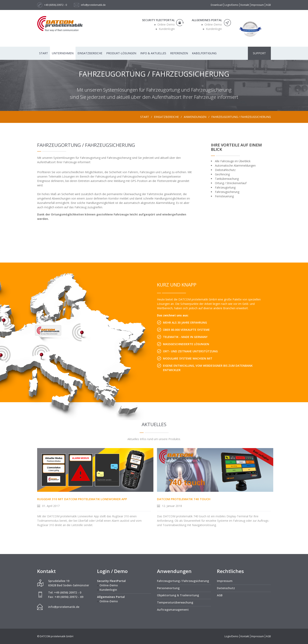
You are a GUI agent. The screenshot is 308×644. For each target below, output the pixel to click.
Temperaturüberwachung (175, 602)
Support (259, 53)
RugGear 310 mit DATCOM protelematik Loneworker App (82, 499)
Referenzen (179, 53)
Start (44, 53)
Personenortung (168, 588)
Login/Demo (231, 5)
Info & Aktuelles (153, 53)
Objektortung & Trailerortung (178, 595)
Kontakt (245, 5)
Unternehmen (63, 53)
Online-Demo (166, 24)
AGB (268, 5)
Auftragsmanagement (173, 610)
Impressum (257, 5)
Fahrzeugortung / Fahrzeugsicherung (241, 117)
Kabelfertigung (204, 53)
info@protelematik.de (93, 5)
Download (217, 5)
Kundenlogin (166, 29)
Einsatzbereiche (90, 53)
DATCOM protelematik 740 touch (184, 499)
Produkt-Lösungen (121, 53)
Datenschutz (226, 588)
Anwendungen (195, 117)
